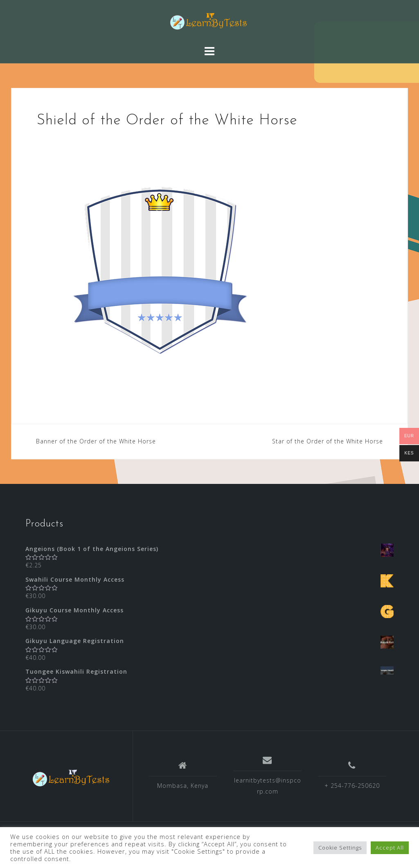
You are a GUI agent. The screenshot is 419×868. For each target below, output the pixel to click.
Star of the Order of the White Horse (328, 441)
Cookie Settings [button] (340, 848)
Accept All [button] (390, 848)
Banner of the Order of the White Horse (96, 441)
